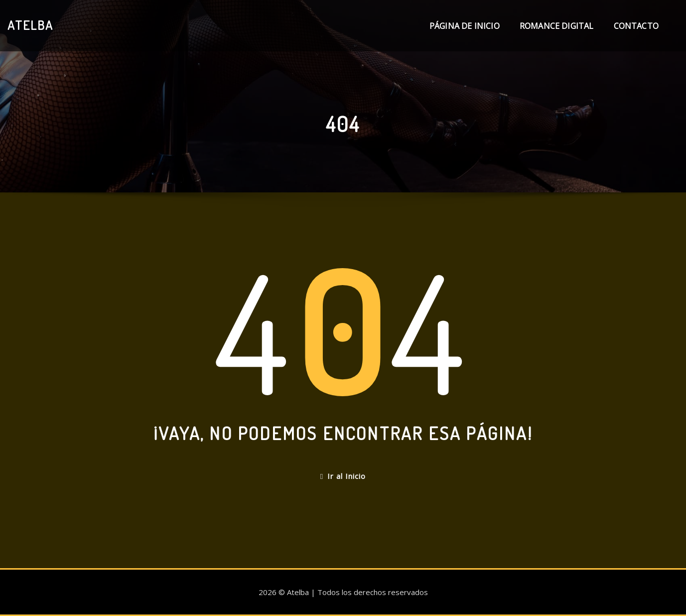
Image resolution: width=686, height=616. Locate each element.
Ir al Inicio (343, 476)
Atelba (30, 25)
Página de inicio (465, 26)
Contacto (636, 26)
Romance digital (557, 26)
